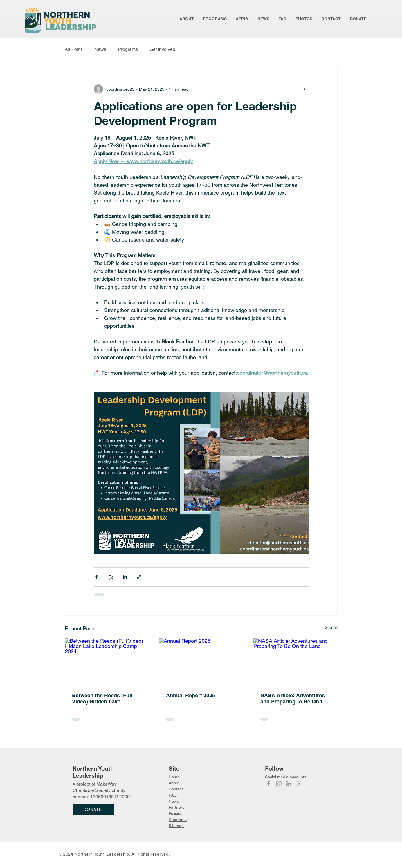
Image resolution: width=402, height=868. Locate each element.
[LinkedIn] (289, 784)
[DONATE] (93, 809)
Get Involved (162, 49)
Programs (128, 49)
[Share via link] (139, 577)
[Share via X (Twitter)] (111, 577)
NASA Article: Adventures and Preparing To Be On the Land (294, 698)
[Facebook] (269, 784)
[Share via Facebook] (97, 577)
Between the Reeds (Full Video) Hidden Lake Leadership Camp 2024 (102, 698)
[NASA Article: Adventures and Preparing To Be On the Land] (295, 662)
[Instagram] (279, 784)
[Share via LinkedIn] (125, 577)
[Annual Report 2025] (201, 662)
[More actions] (305, 89)
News (100, 49)
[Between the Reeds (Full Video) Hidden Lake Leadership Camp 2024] (107, 662)
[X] (299, 784)
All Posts (74, 49)
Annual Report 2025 (191, 695)
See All (331, 627)
